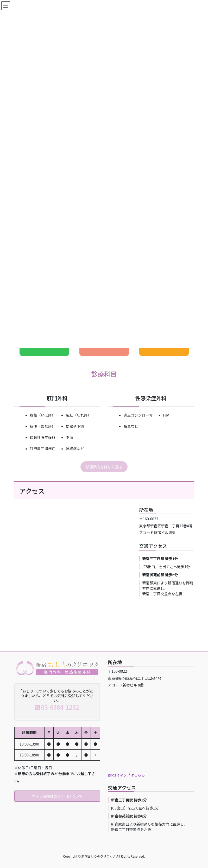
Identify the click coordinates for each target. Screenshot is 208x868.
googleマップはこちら (127, 775)
